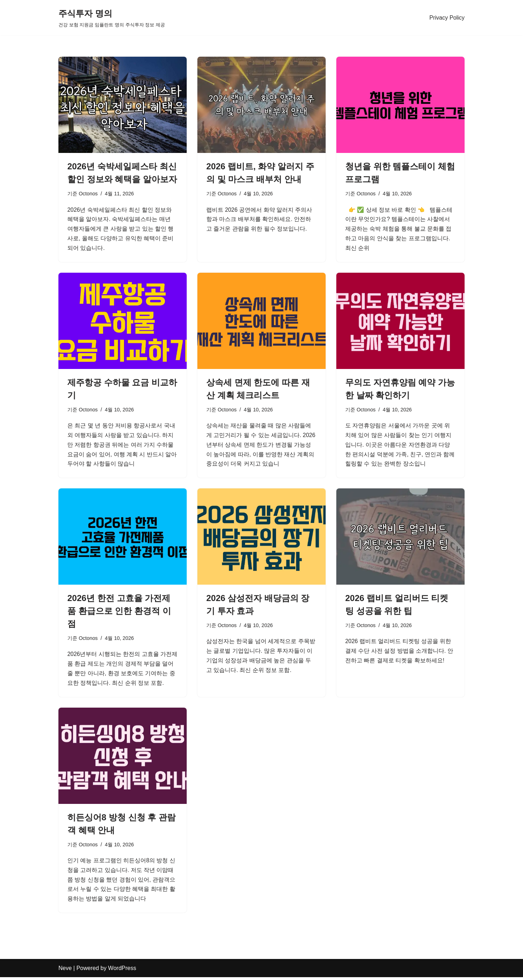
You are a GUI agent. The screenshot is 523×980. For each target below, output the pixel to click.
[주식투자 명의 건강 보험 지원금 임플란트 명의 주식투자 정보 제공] (112, 18)
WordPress (122, 971)
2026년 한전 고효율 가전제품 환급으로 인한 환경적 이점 (119, 612)
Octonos (88, 194)
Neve (65, 971)
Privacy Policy (447, 18)
